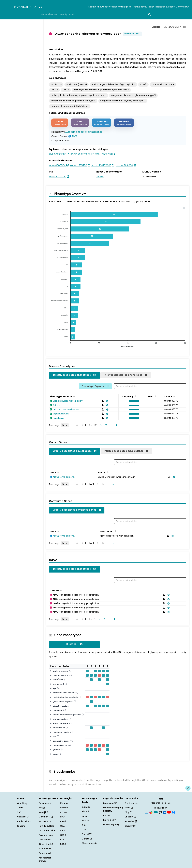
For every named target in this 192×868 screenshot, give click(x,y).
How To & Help (46, 826)
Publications (24, 821)
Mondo (64, 803)
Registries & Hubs (165, 7)
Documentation (47, 830)
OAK (84, 825)
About (92, 7)
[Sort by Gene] (58, 472)
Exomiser (87, 807)
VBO (62, 830)
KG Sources (45, 849)
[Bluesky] (174, 812)
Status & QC (45, 821)
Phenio (64, 821)
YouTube (131, 821)
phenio (100, 177)
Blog (128, 812)
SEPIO (63, 840)
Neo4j (43, 812)
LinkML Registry (111, 825)
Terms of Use (46, 835)
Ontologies (124, 7)
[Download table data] (116, 425)
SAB (19, 812)
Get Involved (132, 803)
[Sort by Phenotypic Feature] (74, 396)
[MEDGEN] (124, 123)
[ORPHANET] (102, 123)
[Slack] (151, 812)
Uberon (64, 808)
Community (183, 7)
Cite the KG (45, 840)
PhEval (85, 811)
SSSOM (86, 820)
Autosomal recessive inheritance (84, 132)
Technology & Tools (143, 7)
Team (20, 808)
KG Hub (107, 815)
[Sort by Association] (115, 531)
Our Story (22, 803)
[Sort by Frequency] (135, 396)
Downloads (45, 803)
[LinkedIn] (165, 812)
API (42, 808)
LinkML (85, 816)
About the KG (46, 844)
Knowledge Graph (107, 7)
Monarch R (46, 817)
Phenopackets (90, 843)
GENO (63, 835)
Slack (129, 808)
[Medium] (156, 812)
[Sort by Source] (174, 396)
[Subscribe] (147, 812)
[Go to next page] (100, 425)
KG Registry (109, 820)
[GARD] (80, 123)
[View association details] (107, 401)
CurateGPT (88, 839)
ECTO (63, 844)
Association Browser (45, 859)
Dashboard (45, 853)
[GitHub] (160, 812)
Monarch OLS (110, 803)
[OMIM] (60, 123)
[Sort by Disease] (60, 590)
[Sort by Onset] (155, 396)
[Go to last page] (106, 425)
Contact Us (23, 817)
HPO (62, 817)
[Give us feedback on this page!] (188, 788)
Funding (21, 826)
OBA (62, 826)
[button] (133, 401)
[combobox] (96, 14)
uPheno (64, 812)
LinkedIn (130, 817)
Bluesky (130, 826)
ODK (84, 830)
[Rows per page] (65, 425)
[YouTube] (169, 812)
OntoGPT (87, 834)
